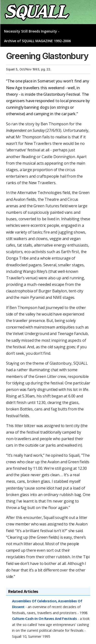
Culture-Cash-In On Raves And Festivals (45, 619)
